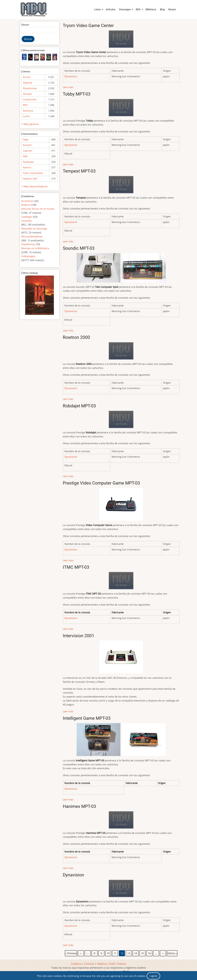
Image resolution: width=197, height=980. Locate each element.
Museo (172, 9)
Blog (162, 9)
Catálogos (27, 217)
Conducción (30, 99)
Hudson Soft (30, 179)
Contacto (89, 964)
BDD (138, 9)
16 (149, 953)
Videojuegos (28, 256)
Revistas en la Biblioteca (35, 248)
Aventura (28, 111)
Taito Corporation (33, 173)
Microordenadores (32, 236)
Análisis (26, 205)
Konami (27, 145)
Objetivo (102, 964)
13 (129, 953)
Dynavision (71, 145)
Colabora (76, 964)
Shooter (27, 94)
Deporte (27, 83)
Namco (27, 167)
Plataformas (30, 88)
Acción (27, 77)
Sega (26, 139)
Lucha (26, 116)
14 (136, 953)
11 (115, 953)
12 (122, 953)
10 (108, 953)
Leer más (68, 87)
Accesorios (27, 201)
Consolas (26, 221)
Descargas (125, 9)
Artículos (111, 9)
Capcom (28, 151)
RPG (25, 105)
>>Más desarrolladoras (34, 186)
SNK (25, 156)
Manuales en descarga (34, 228)
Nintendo (28, 162)
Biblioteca (151, 9)
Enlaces (122, 964)
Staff (112, 964)
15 (143, 953)
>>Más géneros (30, 124)
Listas (97, 9)
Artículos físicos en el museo (38, 209)
